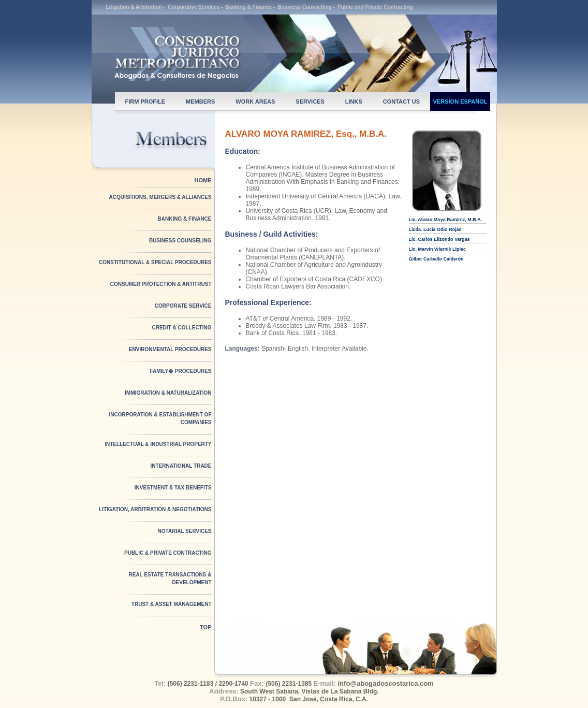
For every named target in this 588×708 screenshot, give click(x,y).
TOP (205, 627)
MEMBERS (200, 102)
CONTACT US (401, 102)
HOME (203, 180)
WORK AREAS (255, 102)
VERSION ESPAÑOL (460, 102)
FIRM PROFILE (145, 102)
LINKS (354, 102)
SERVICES (310, 102)
